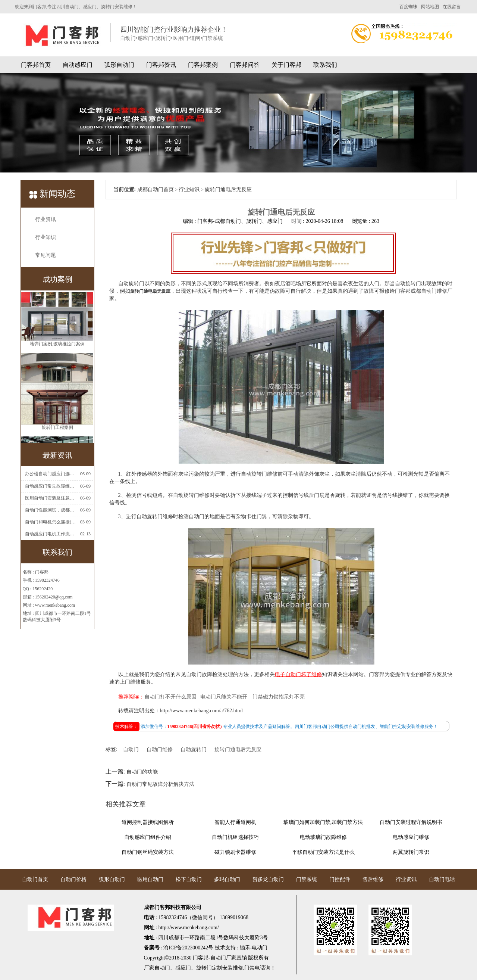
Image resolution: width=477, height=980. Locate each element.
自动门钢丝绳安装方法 (148, 852)
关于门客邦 (286, 65)
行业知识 (45, 237)
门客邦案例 (203, 65)
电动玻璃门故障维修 (323, 837)
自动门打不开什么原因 (170, 697)
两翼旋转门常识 (411, 852)
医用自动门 (150, 879)
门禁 (250, 968)
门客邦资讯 (161, 65)
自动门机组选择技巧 (235, 837)
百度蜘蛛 (408, 7)
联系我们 (325, 65)
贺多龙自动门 (268, 879)
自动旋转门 (194, 749)
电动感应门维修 (411, 837)
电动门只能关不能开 (224, 697)
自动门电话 (442, 879)
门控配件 (340, 879)
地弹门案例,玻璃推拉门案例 (57, 352)
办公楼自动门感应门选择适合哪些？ (50, 474)
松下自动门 (189, 879)
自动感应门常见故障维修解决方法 (50, 486)
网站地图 (430, 7)
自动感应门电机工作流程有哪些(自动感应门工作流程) (50, 534)
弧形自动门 (119, 65)
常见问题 (45, 255)
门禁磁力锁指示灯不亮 (279, 697)
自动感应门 (78, 65)
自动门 (131, 749)
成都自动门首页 (156, 189)
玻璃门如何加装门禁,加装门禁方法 (323, 822)
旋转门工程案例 (57, 436)
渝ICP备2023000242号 (188, 948)
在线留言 (452, 7)
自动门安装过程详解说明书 (411, 822)
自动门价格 (73, 879)
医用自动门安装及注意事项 (50, 498)
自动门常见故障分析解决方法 (160, 784)
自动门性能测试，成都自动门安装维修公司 (50, 510)
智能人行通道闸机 (235, 822)
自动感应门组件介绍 (148, 837)
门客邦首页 (36, 65)
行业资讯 (45, 219)
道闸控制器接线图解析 (148, 822)
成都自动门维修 (429, 291)
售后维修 (373, 879)
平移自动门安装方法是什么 (323, 852)
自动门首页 (35, 879)
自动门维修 (160, 749)
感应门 (183, 968)
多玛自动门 (227, 879)
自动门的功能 (142, 772)
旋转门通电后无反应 (238, 749)
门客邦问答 (245, 65)
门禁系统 (307, 879)
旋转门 (204, 968)
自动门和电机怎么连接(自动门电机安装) (50, 522)
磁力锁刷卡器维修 (235, 852)
